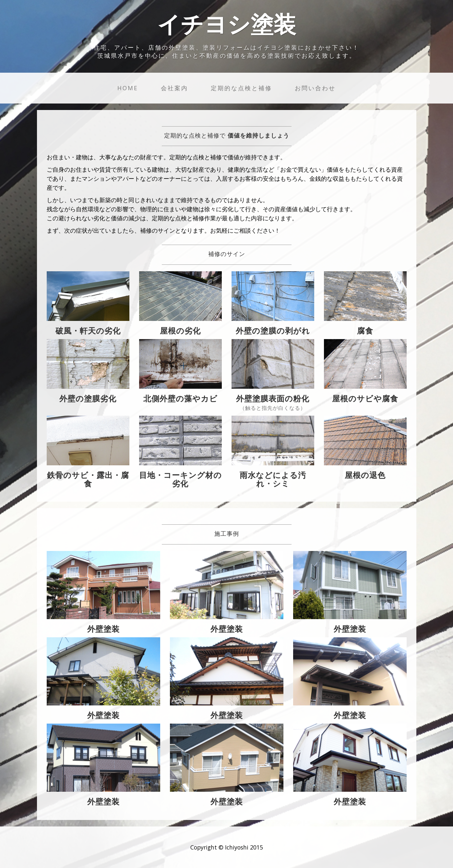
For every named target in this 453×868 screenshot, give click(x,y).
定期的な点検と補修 (241, 88)
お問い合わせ (315, 88)
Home (128, 88)
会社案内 (174, 88)
